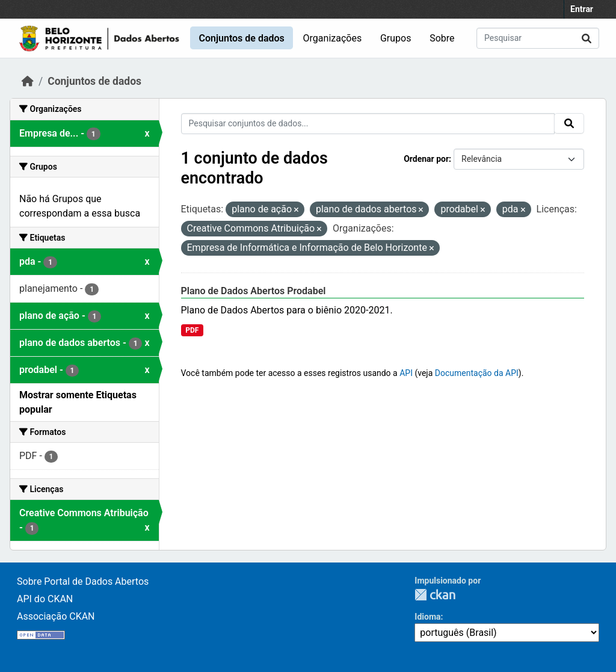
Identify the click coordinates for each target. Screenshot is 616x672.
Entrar (582, 9)
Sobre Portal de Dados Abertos (83, 581)
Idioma (427, 617)
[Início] (28, 81)
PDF (192, 330)
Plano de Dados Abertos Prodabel (254, 291)
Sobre (442, 38)
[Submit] (587, 38)
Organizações (333, 38)
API (406, 373)
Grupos (396, 38)
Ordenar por (426, 159)
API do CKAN (45, 599)
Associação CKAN (56, 616)
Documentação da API (477, 373)
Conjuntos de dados (241, 38)
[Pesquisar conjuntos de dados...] (538, 38)
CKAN (435, 595)
